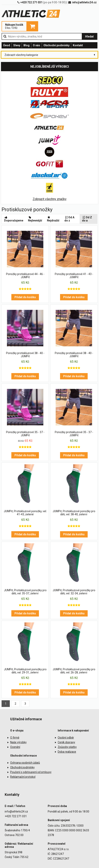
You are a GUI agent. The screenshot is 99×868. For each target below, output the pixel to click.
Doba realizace (67, 752)
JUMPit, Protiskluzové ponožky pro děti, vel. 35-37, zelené (25, 592)
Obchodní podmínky (56, 45)
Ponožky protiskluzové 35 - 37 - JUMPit (25, 434)
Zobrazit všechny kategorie (21, 55)
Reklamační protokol (23, 777)
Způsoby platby (67, 747)
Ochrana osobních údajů (25, 763)
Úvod (7, 45)
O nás (36, 45)
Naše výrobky (18, 742)
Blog (27, 45)
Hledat (89, 36)
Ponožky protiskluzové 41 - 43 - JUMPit (74, 276)
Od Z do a (87, 219)
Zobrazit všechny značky (50, 199)
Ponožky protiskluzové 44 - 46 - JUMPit (25, 276)
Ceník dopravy (66, 742)
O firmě (15, 738)
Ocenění (15, 747)
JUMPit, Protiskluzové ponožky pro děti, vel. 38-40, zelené (74, 513)
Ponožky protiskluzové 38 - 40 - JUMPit (25, 355)
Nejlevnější (35, 219)
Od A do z (69, 219)
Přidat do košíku (25, 297)
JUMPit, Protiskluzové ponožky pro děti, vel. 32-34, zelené (74, 592)
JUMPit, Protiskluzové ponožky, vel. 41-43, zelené (25, 513)
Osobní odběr (66, 738)
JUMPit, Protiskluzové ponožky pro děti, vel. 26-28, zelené (74, 671)
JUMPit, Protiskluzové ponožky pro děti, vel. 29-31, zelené (25, 671)
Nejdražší (53, 219)
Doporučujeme (14, 219)
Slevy (17, 45)
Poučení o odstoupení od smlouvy (31, 772)
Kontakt (78, 45)
